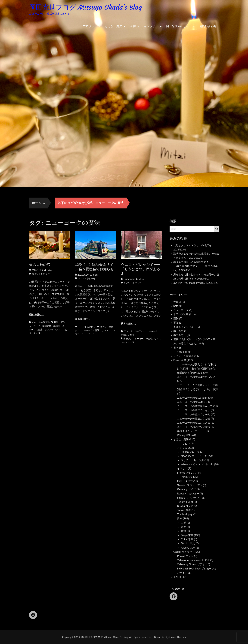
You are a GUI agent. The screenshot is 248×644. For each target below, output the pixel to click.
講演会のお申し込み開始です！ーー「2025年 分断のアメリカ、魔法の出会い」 (195, 266)
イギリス (182, 468)
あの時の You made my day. (189, 283)
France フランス (186, 473)
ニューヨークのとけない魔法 (194, 427)
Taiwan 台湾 (184, 510)
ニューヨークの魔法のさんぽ (194, 419)
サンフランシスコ (53, 330)
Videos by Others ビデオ (191, 564)
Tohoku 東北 (188, 543)
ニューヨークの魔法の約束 (192, 398)
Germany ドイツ (186, 489)
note (176, 306)
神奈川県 (182, 352)
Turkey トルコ (185, 502)
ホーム (38, 203)
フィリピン (183, 444)
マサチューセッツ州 (192, 460)
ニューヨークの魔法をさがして (195, 406)
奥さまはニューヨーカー (191, 431)
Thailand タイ (185, 514)
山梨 (183, 523)
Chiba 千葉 (187, 539)
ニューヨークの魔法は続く (192, 402)
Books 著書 (180, 360)
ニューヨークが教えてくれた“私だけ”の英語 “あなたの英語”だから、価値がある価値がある (197, 369)
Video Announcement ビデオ (193, 560)
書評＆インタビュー (185, 327)
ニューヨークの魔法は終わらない (196, 377)
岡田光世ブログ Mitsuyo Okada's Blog (88, 8)
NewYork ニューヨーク (146, 331)
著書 (133, 27)
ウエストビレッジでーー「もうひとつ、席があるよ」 (141, 269)
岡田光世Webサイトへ (180, 27)
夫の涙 (37, 333)
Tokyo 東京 (187, 535)
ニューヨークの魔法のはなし (194, 410)
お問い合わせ (208, 27)
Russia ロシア (185, 506)
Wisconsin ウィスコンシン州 (197, 464)
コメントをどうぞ (41, 274)
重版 (176, 323)
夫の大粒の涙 (40, 265)
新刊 (176, 318)
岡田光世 (47, 326)
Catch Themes (178, 637)
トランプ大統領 (183, 314)
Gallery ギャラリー (184, 552)
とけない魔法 (113, 27)
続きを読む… (37, 314)
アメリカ (128, 331)
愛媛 (183, 531)
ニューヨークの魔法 (89, 330)
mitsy (49, 270)
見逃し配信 (59, 322)
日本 (176, 348)
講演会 (57, 326)
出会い (127, 339)
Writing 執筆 (184, 435)
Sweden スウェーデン (190, 485)
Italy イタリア (185, 481)
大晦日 (177, 302)
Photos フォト (185, 556)
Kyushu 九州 (188, 548)
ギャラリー (151, 27)
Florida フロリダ (190, 452)
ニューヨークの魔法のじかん (194, 414)
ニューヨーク (88, 334)
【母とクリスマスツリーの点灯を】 (194, 245)
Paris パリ (187, 477)
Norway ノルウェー (188, 494)
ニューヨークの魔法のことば (194, 423)
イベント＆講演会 (41, 322)
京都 (183, 527)
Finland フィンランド (189, 498)
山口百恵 (178, 331)
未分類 (177, 577)
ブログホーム (92, 27)
